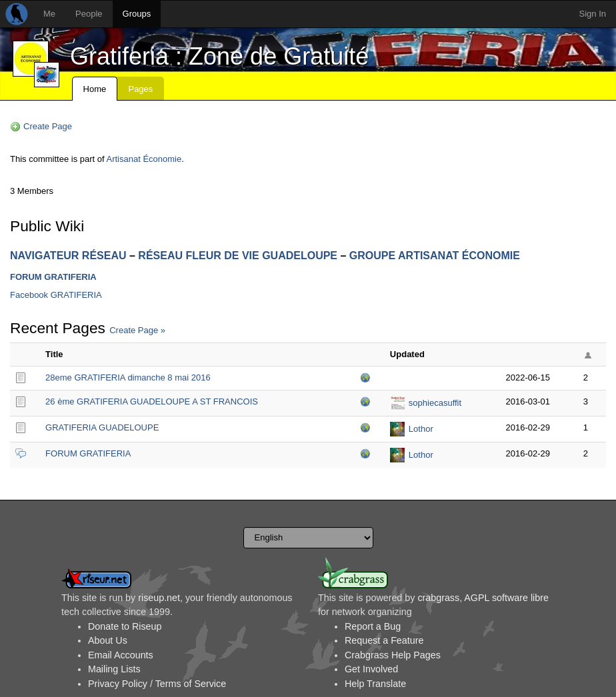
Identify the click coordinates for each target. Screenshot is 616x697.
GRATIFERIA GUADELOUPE (102, 427)
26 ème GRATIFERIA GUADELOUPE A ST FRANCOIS (152, 401)
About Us (108, 640)
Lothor (421, 429)
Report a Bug (373, 626)
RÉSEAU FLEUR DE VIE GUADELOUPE (238, 256)
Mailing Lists (114, 669)
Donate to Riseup (125, 626)
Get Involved (371, 669)
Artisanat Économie (144, 159)
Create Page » (137, 330)
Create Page (48, 126)
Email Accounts (121, 655)
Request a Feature (384, 640)
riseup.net (159, 598)
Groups (137, 14)
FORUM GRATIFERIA (53, 277)
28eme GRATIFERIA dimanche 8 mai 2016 (128, 377)
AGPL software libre (506, 598)
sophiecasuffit (435, 403)
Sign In (593, 14)
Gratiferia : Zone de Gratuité (219, 56)
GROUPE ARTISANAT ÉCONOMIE (435, 256)
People (89, 14)
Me (49, 14)
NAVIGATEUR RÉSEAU (68, 256)
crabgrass (438, 598)
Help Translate (375, 684)
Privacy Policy (118, 684)
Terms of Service (191, 684)
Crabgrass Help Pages (393, 655)
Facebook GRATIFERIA (56, 295)
